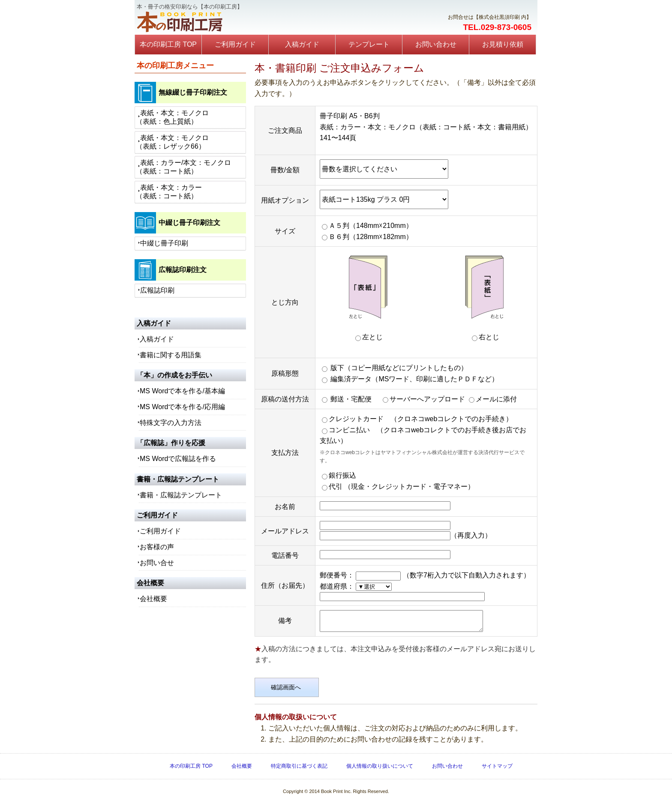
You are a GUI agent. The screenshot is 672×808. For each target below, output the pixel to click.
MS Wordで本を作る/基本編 (182, 391)
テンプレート (369, 44)
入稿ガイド (302, 44)
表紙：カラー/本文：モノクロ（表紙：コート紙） (183, 167)
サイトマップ (497, 770)
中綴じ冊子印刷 (164, 243)
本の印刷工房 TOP (168, 44)
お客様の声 (157, 547)
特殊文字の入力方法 (171, 423)
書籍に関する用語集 (171, 355)
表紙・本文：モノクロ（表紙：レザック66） (172, 142)
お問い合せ (157, 563)
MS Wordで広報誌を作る (178, 459)
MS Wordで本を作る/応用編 (182, 407)
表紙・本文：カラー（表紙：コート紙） (169, 192)
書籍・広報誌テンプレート (181, 495)
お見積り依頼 (503, 44)
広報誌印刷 (157, 290)
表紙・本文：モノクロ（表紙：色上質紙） (172, 117)
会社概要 (153, 599)
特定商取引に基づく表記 (299, 770)
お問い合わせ (436, 44)
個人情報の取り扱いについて (380, 770)
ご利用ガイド (235, 44)
